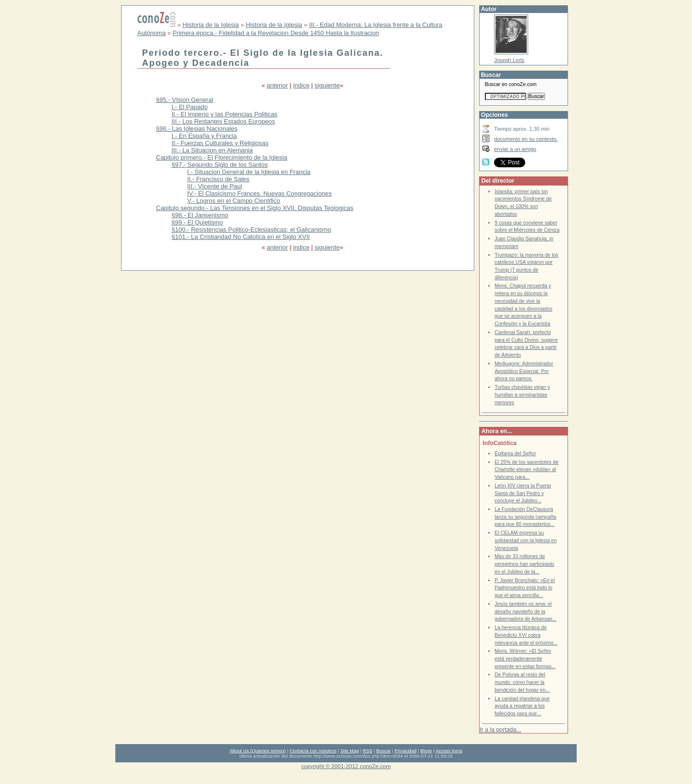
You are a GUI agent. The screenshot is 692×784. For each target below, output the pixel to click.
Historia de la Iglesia (211, 25)
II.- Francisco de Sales (218, 179)
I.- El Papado (190, 107)
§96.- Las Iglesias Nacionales (197, 129)
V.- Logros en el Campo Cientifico (234, 201)
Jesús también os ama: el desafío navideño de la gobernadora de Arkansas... (525, 611)
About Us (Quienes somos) (258, 751)
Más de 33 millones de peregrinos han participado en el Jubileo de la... (524, 564)
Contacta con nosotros (313, 751)
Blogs (426, 751)
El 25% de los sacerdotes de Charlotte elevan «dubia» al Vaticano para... (526, 470)
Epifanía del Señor (515, 454)
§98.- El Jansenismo (200, 215)
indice (301, 85)
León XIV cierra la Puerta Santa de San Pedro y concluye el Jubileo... (523, 493)
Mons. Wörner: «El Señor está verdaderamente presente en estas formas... (525, 659)
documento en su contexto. (526, 139)
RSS (368, 751)
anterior (277, 85)
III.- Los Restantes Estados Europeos (223, 121)
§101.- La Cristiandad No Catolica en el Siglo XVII (241, 237)
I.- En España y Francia (204, 136)
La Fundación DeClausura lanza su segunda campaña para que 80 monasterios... (525, 517)
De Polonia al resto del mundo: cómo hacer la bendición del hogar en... (522, 682)
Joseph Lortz (509, 60)
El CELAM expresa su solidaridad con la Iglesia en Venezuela (525, 540)
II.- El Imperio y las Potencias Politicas (224, 114)
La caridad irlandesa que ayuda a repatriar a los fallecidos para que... (522, 706)
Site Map (349, 751)
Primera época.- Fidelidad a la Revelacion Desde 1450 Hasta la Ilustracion (276, 33)
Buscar (383, 751)
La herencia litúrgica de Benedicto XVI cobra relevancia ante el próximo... (526, 635)
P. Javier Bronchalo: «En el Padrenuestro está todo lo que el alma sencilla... (525, 588)
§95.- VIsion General (185, 100)
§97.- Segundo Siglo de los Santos (220, 165)
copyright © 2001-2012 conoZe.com (346, 766)
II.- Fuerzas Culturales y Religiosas (220, 143)
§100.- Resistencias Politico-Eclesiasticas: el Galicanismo (251, 230)
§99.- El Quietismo (197, 222)
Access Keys (449, 751)
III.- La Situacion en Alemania (212, 150)
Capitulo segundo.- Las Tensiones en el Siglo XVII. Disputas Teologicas (255, 208)
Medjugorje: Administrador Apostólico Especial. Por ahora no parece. (524, 371)
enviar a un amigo (515, 149)
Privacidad (406, 751)
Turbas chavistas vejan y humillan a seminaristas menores (522, 395)
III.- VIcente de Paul (215, 186)
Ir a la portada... (500, 730)
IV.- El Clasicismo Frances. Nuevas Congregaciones (260, 193)
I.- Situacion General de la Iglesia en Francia (249, 172)
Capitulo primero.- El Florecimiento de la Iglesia (222, 157)
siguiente (327, 85)
